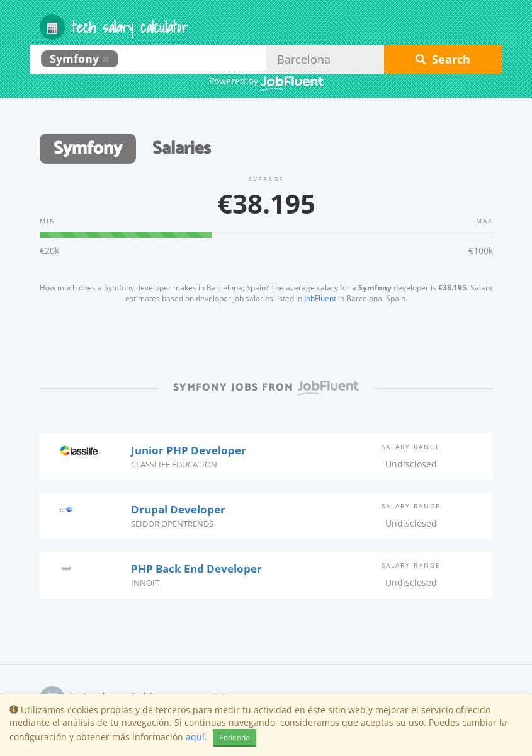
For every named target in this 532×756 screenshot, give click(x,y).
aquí (195, 737)
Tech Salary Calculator (114, 27)
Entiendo (235, 737)
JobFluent (320, 298)
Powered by (266, 82)
